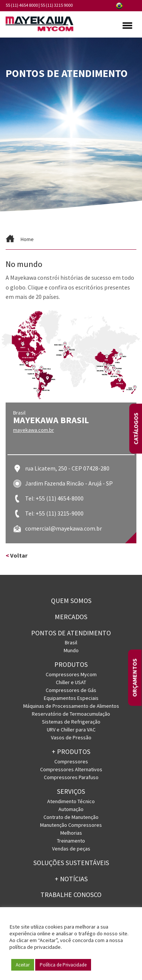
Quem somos (71, 601)
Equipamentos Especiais (71, 698)
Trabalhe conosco (71, 895)
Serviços (71, 791)
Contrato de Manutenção (71, 817)
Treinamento (71, 841)
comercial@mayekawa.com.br (64, 528)
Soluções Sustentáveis (71, 863)
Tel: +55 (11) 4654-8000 (54, 498)
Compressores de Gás (71, 690)
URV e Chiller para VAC (71, 730)
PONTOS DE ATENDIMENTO (71, 633)
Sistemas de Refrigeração (71, 722)
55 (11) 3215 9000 (57, 5)
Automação (71, 809)
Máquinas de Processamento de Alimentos (71, 706)
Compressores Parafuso (71, 777)
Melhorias (71, 833)
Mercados (71, 617)
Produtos (71, 664)
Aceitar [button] (23, 965)
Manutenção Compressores (71, 825)
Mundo (71, 650)
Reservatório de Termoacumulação (71, 714)
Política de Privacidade (63, 965)
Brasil (71, 642)
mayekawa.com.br (34, 430)
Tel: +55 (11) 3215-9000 (54, 513)
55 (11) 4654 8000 (22, 5)
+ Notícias (71, 879)
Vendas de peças (71, 849)
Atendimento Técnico (71, 801)
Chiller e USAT (71, 682)
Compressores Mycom (71, 674)
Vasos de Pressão (71, 737)
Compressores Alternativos (71, 769)
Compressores (71, 761)
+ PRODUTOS (71, 752)
